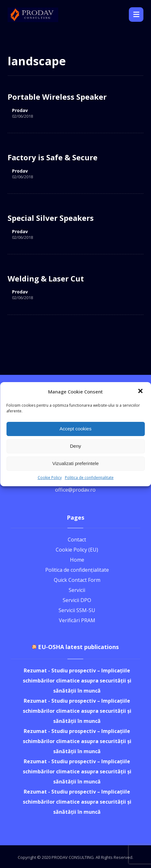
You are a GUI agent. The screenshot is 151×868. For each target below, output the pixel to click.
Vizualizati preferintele (75, 463)
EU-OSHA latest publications (78, 647)
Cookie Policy (50, 478)
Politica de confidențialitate (89, 478)
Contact (77, 540)
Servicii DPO (77, 600)
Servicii (77, 590)
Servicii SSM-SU (77, 610)
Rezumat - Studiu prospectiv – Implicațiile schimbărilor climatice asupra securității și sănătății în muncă (77, 681)
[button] (141, 392)
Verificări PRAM (77, 620)
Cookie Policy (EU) (77, 550)
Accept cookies (75, 429)
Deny (75, 446)
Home (77, 560)
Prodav (20, 110)
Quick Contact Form (77, 580)
